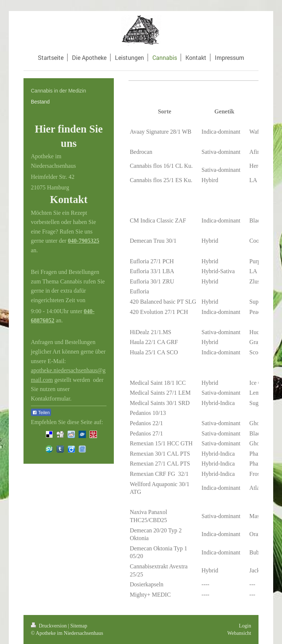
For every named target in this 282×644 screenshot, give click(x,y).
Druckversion (49, 626)
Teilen (41, 413)
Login (245, 626)
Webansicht (239, 633)
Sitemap (79, 626)
